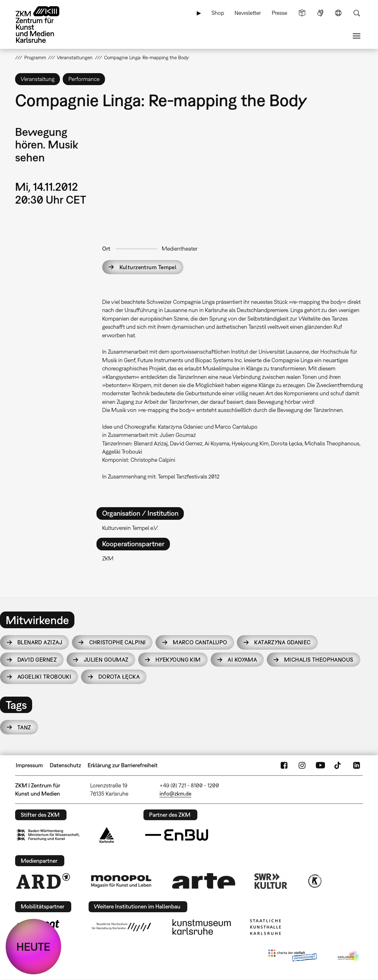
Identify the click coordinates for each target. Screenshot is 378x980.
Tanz (24, 727)
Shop (218, 13)
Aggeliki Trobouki (44, 677)
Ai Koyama (242, 660)
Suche (357, 13)
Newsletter (248, 13)
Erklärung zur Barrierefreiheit (123, 765)
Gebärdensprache (320, 13)
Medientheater (180, 249)
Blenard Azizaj (40, 642)
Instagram (302, 765)
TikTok (338, 765)
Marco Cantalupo (200, 642)
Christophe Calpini (118, 642)
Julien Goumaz (106, 660)
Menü (357, 36)
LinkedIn (357, 765)
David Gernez (37, 660)
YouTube (320, 765)
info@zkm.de (175, 794)
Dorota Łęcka (119, 677)
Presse (279, 13)
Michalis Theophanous (319, 660)
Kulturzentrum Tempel (148, 267)
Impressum (29, 765)
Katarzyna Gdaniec (282, 642)
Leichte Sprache (302, 13)
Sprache (338, 13)
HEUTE (33, 947)
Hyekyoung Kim (178, 660)
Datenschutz (65, 765)
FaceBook (284, 765)
